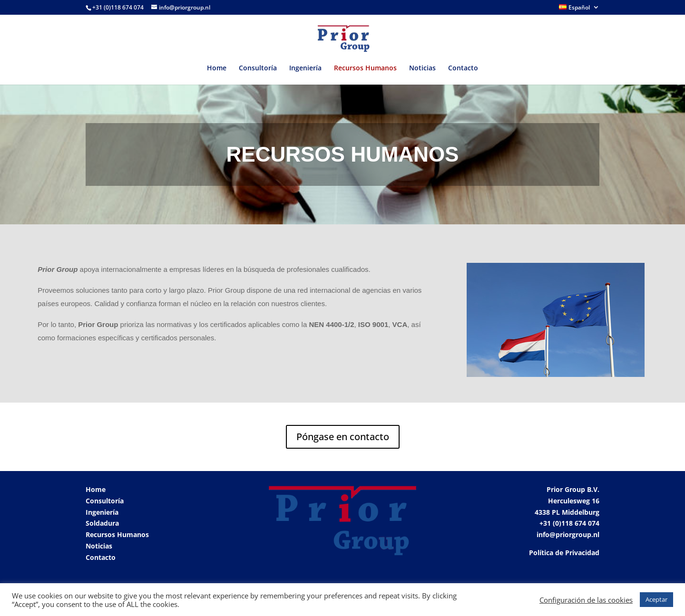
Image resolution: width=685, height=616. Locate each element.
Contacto (463, 68)
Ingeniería (305, 68)
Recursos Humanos (365, 68)
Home (217, 68)
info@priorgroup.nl (568, 534)
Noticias (422, 68)
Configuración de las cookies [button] (586, 600)
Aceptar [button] (656, 599)
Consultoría (258, 68)
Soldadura (102, 523)
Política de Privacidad (564, 553)
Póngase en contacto (343, 437)
